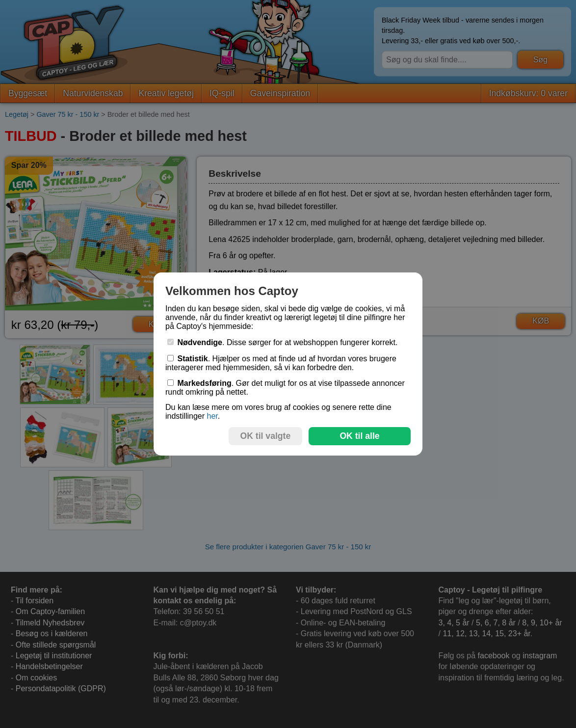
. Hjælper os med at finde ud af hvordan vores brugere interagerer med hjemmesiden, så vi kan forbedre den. (281, 363)
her (212, 416)
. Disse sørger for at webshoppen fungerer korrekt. (283, 342)
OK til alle (359, 436)
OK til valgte (266, 436)
